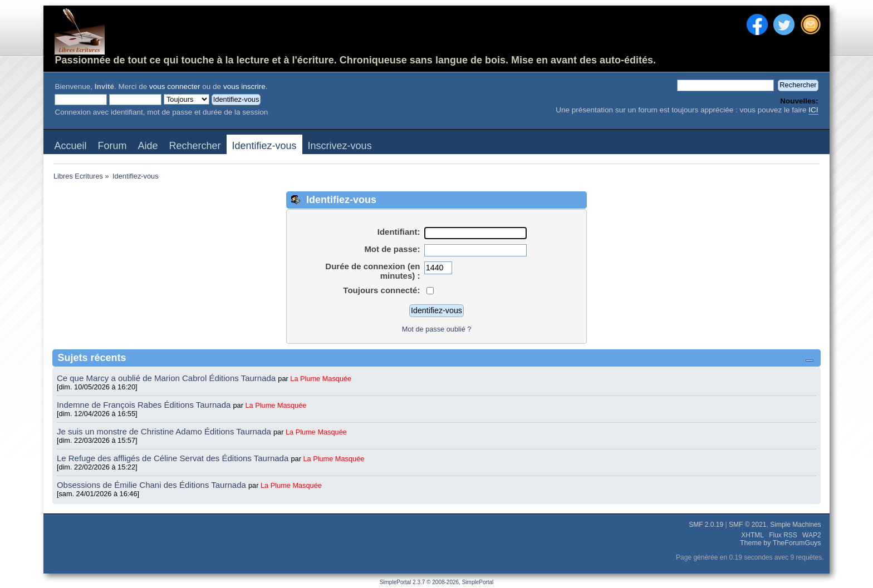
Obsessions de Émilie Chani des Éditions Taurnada (153, 485)
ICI (813, 110)
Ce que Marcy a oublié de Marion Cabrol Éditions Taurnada (167, 378)
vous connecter (175, 87)
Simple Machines (795, 525)
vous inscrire (244, 87)
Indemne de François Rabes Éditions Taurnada (145, 405)
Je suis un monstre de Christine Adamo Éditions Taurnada (165, 431)
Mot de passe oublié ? (437, 329)
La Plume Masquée (321, 379)
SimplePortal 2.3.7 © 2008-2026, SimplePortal (437, 582)
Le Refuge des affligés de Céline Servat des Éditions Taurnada (174, 458)
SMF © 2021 (748, 525)
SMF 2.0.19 (706, 525)
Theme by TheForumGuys (781, 543)
